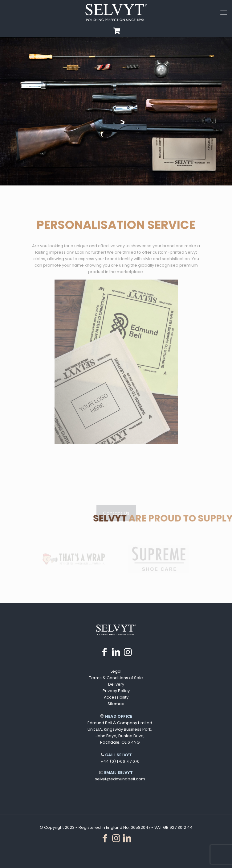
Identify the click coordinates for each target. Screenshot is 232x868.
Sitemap (116, 704)
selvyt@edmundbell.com (120, 779)
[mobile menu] (224, 12)
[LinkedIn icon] (116, 652)
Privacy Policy (116, 691)
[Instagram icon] (128, 652)
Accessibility (116, 697)
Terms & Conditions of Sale (116, 678)
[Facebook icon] (104, 652)
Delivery (116, 684)
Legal (116, 671)
